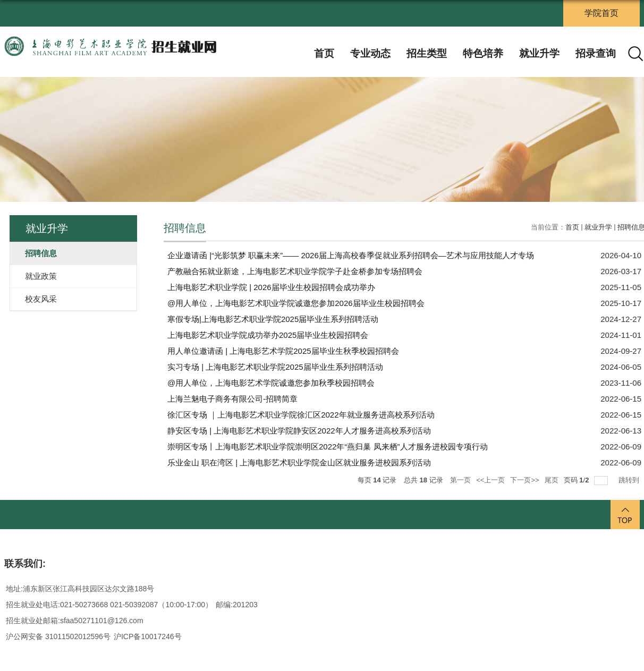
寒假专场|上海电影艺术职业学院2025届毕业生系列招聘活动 (273, 319)
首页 (324, 53)
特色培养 (483, 53)
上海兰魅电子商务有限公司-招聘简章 (232, 399)
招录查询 (596, 53)
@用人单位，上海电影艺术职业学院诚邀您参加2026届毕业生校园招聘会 (296, 303)
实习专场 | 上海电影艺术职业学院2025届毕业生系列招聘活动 (275, 367)
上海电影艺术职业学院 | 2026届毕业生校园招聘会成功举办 (271, 287)
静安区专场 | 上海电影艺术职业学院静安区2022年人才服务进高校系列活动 (299, 431)
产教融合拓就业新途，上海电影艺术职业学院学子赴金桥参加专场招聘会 (295, 271)
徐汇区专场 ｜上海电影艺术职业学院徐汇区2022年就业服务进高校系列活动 (301, 415)
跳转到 (630, 480)
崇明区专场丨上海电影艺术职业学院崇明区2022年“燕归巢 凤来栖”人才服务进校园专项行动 (328, 447)
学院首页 (601, 13)
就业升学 (539, 53)
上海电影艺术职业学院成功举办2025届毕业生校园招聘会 (268, 335)
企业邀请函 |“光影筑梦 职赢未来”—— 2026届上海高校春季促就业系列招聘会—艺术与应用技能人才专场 (351, 255)
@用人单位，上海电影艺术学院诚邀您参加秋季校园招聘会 (271, 383)
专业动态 (370, 53)
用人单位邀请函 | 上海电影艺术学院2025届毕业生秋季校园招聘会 (283, 351)
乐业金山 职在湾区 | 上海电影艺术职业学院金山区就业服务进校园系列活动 (299, 462)
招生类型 (427, 53)
